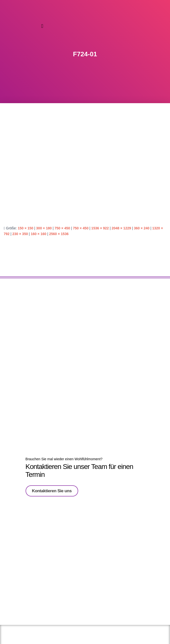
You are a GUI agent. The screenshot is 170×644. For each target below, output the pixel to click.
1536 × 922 (100, 228)
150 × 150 (25, 228)
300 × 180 (44, 228)
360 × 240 (142, 228)
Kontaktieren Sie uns (52, 489)
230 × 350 (20, 234)
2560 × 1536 (59, 234)
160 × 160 (39, 234)
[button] (42, 26)
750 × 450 (62, 228)
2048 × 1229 (121, 228)
